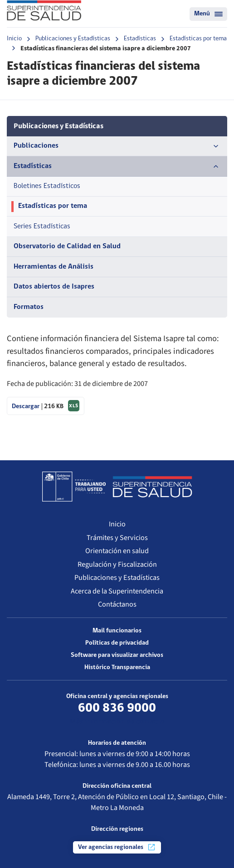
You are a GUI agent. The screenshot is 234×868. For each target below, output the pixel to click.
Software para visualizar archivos (117, 655)
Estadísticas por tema (198, 39)
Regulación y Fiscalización (117, 564)
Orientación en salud (117, 551)
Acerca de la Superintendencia (117, 591)
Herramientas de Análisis (54, 267)
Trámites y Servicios (117, 538)
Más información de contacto (117, 722)
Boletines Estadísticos (47, 186)
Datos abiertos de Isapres (54, 287)
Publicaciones (117, 146)
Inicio (14, 39)
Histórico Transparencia (117, 668)
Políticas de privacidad (117, 643)
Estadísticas (140, 39)
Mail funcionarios (117, 631)
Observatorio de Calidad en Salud (67, 246)
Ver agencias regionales (117, 847)
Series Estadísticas (42, 227)
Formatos (29, 307)
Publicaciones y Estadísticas (73, 39)
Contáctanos (117, 604)
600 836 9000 (117, 708)
